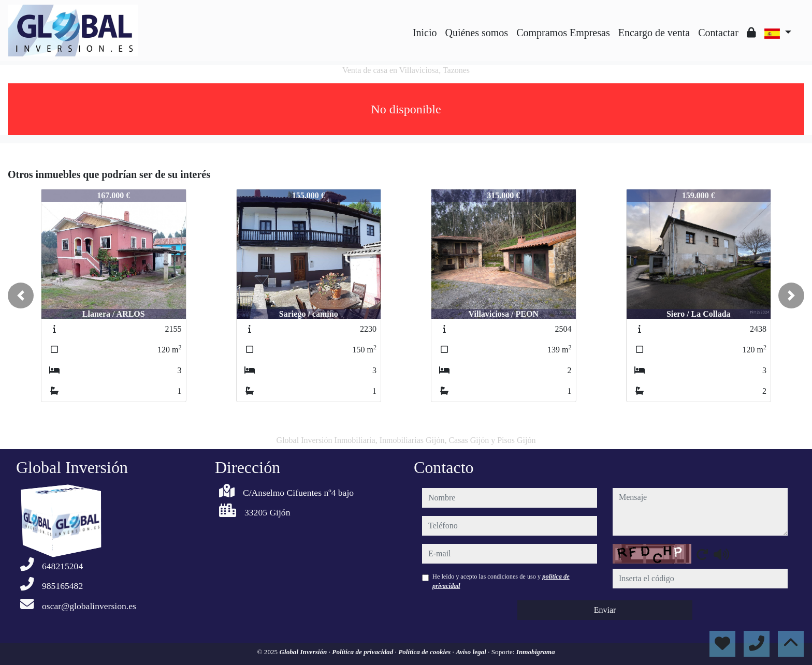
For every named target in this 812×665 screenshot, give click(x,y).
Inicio (425, 33)
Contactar (718, 33)
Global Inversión (304, 652)
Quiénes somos (476, 33)
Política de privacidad (363, 652)
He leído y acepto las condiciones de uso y (501, 581)
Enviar (605, 610)
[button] (21, 295)
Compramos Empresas (563, 33)
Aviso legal (472, 652)
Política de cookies (425, 652)
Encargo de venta (654, 33)
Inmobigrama (536, 652)
